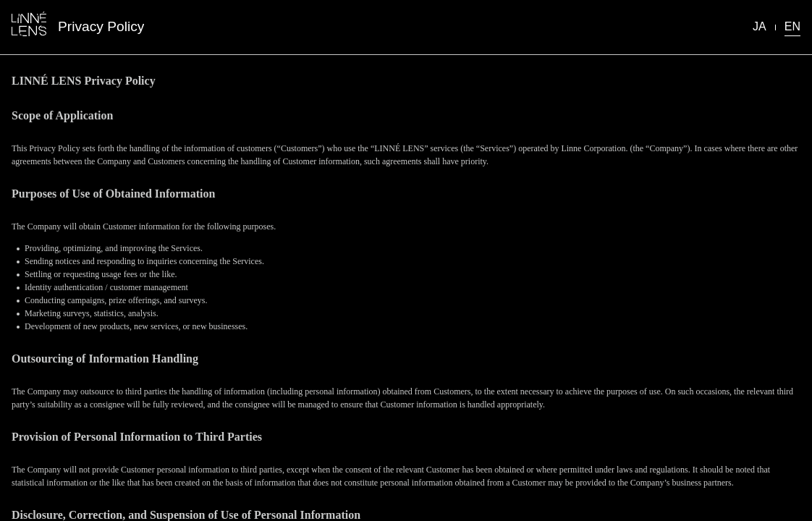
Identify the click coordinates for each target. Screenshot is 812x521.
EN (792, 26)
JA (760, 26)
